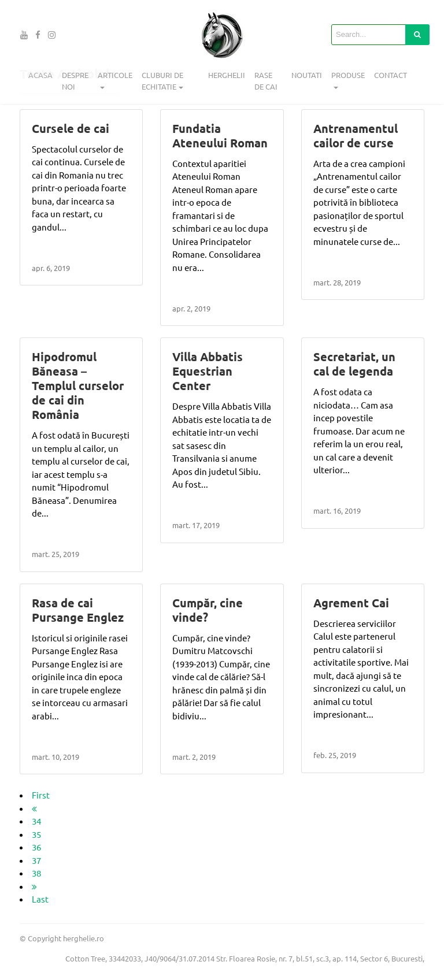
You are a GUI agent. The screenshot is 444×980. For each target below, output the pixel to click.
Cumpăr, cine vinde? (208, 610)
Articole (115, 75)
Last (40, 899)
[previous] (34, 808)
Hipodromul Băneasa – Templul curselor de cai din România (78, 385)
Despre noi (75, 81)
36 (36, 847)
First (41, 795)
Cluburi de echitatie (162, 81)
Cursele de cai (71, 128)
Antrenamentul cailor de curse (356, 136)
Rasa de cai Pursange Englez (78, 610)
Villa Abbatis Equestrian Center (208, 371)
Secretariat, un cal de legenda (354, 364)
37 (36, 860)
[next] (34, 886)
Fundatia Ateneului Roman (220, 136)
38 (36, 873)
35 (36, 834)
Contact (391, 75)
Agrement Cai (351, 603)
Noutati (307, 75)
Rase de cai (266, 81)
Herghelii (227, 75)
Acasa (40, 75)
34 (36, 821)
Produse (348, 75)
